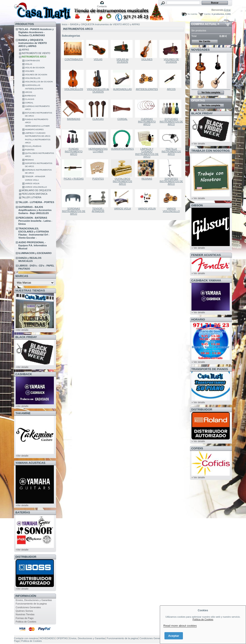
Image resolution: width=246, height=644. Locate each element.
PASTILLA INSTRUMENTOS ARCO (171, 151)
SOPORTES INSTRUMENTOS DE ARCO (171, 181)
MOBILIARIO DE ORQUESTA (36, 190)
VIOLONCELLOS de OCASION (39, 82)
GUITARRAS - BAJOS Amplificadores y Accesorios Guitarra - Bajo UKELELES (35, 210)
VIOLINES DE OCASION (36, 75)
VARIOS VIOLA (32, 180)
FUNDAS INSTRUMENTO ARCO (74, 151)
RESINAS (29, 160)
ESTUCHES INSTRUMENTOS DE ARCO (171, 122)
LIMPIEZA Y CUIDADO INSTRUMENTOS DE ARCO (147, 153)
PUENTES (30, 150)
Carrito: (208, 14)
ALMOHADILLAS (33, 85)
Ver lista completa (211, 93)
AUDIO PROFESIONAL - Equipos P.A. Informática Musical (33, 245)
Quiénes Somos (24, 611)
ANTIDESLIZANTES (34, 89)
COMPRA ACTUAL (204, 24)
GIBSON (197, 205)
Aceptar (174, 636)
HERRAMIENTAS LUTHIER (37, 126)
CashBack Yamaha (206, 280)
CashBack (24, 374)
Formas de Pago (25, 618)
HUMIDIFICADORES (34, 130)
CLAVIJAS (30, 99)
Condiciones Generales (28, 607)
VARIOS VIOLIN (32, 183)
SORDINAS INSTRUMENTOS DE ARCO (74, 211)
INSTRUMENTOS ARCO (34, 57)
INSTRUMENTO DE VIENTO (36, 53)
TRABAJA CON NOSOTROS (210, 151)
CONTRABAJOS (33, 61)
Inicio (65, 24)
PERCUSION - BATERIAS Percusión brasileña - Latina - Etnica (35, 221)
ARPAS (25, 50)
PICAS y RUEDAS (33, 146)
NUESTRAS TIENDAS (30, 291)
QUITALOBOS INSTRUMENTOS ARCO (122, 181)
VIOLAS (29, 64)
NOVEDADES (200, 50)
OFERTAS (198, 100)
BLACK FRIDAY (26, 337)
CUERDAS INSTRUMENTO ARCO (147, 122)
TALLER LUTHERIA (32, 197)
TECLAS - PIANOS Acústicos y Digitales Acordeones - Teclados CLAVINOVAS (36, 32)
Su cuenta (192, 14)
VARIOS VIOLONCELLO (36, 187)
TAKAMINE (23, 413)
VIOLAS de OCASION (35, 68)
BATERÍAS (23, 512)
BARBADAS (30, 96)
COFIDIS (197, 448)
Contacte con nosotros (26, 638)
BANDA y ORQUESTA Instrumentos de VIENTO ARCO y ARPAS (33, 43)
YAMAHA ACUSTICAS (30, 463)
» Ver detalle (198, 144)
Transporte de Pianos (210, 369)
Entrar (228, 10)
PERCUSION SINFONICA (35, 194)
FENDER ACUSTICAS (206, 255)
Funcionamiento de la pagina (31, 604)
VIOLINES (30, 71)
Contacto (102, 6)
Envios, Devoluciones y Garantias (34, 600)
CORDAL (29, 103)
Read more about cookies (180, 626)
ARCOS (29, 92)
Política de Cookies (203, 619)
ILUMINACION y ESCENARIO (35, 253)
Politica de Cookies (26, 622)
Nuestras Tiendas (25, 614)
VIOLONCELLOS (33, 78)
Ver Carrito (205, 41)
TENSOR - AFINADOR (35, 176)
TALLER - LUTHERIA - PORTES (36, 202)
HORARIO (198, 319)
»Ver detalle (22, 330)
